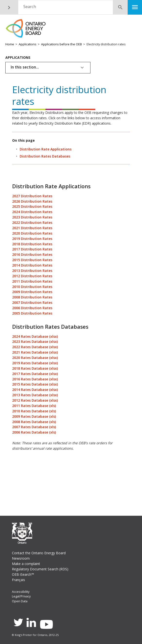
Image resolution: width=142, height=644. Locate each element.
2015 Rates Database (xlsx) (35, 384)
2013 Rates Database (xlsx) (35, 395)
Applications (28, 44)
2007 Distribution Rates (32, 302)
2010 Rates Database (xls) (34, 411)
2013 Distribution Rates (32, 271)
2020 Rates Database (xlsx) (35, 358)
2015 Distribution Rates (32, 260)
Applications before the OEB (62, 44)
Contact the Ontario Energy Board (39, 553)
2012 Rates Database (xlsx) (35, 400)
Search (30, 6)
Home (10, 44)
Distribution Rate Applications (46, 149)
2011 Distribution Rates (32, 281)
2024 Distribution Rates (32, 212)
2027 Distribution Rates (32, 196)
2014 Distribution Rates (32, 265)
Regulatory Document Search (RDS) (40, 569)
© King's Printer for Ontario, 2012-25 (35, 635)
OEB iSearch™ (23, 574)
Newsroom (21, 558)
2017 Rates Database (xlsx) (35, 374)
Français (18, 580)
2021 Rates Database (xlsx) (35, 352)
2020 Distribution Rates (32, 233)
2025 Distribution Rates (32, 206)
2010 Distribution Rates (32, 287)
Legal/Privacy (21, 596)
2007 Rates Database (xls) (34, 427)
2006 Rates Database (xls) (34, 432)
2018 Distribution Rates (32, 244)
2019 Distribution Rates (32, 239)
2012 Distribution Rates (32, 276)
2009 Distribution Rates (32, 292)
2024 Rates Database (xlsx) (35, 336)
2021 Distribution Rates (32, 228)
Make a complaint (26, 564)
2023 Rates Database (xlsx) (35, 342)
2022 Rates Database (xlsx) (35, 347)
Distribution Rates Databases (45, 156)
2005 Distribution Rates (32, 313)
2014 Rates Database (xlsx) (35, 390)
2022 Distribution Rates (32, 223)
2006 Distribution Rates (32, 308)
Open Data (20, 601)
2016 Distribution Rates (32, 254)
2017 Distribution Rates (32, 249)
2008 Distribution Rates (32, 297)
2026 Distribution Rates (32, 201)
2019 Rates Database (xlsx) (35, 363)
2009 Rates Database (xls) (34, 416)
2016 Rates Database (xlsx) (35, 379)
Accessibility (21, 592)
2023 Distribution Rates (32, 217)
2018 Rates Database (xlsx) (35, 368)
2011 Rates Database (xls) (34, 406)
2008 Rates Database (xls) (34, 422)
